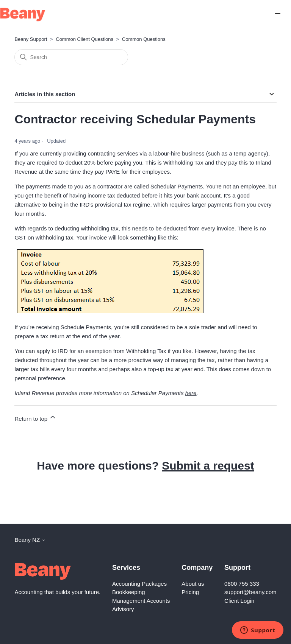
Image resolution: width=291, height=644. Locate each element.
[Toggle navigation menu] (278, 14)
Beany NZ (30, 540)
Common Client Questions (84, 39)
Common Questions (144, 39)
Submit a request (208, 466)
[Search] (71, 57)
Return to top (35, 418)
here (191, 393)
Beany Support (31, 39)
